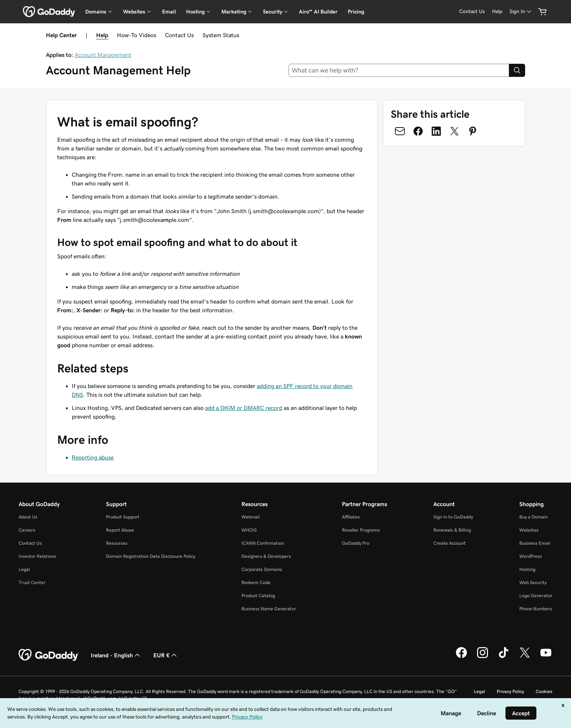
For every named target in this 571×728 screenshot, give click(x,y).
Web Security (533, 582)
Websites (529, 530)
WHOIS (249, 530)
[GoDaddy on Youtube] (546, 657)
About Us (28, 517)
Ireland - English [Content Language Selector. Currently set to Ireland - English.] (116, 655)
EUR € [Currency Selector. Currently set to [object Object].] (166, 655)
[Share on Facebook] (418, 131)
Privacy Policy (510, 691)
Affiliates (351, 517)
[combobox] (399, 70)
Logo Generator (536, 596)
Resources (117, 543)
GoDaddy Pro (356, 543)
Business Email (535, 543)
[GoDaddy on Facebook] (461, 657)
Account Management (103, 55)
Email (169, 12)
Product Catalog (258, 596)
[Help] (497, 11)
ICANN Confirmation (263, 543)
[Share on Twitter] (454, 131)
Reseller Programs (361, 530)
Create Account (450, 543)
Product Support (123, 517)
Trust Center (32, 582)
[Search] (517, 70)
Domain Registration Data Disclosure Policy (151, 556)
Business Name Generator (269, 609)
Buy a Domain (533, 517)
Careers (27, 530)
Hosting (527, 569)
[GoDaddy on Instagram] (483, 657)
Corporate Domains (262, 569)
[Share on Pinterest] (473, 131)
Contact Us (179, 35)
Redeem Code (256, 582)
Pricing (356, 12)
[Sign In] (521, 11)
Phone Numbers (536, 609)
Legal (24, 569)
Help (102, 35)
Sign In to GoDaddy (453, 517)
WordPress (531, 556)
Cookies (544, 691)
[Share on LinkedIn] (436, 131)
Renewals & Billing (452, 530)
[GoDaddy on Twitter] (525, 657)
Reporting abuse (93, 457)
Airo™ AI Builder (318, 12)
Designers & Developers (266, 556)
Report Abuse (120, 530)
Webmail (251, 517)
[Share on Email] (400, 131)
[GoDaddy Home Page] (49, 655)
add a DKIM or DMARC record (244, 408)
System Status (221, 35)
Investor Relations (37, 556)
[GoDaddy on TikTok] (504, 657)
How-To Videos (137, 35)
